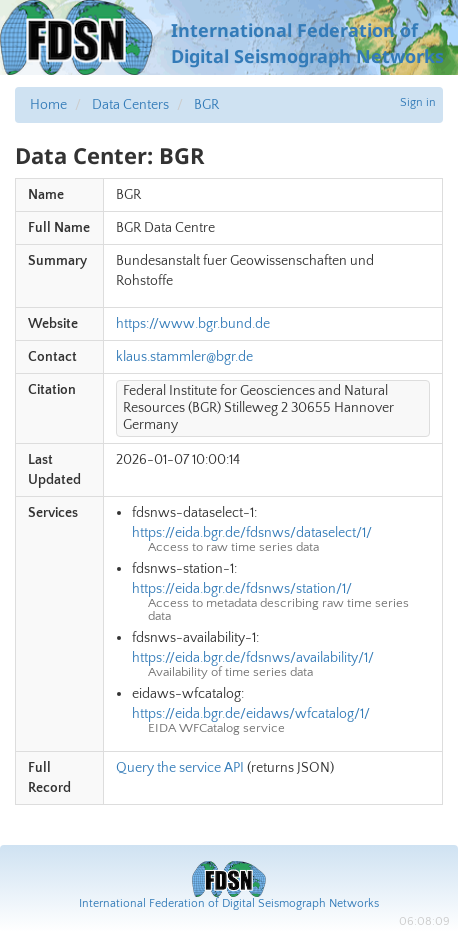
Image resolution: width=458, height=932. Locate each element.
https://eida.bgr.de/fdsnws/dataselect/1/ (252, 533)
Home (48, 105)
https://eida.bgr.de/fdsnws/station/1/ (242, 589)
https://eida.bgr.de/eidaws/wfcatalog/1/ (251, 714)
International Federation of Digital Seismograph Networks (229, 903)
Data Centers (130, 105)
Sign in (418, 102)
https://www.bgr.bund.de (193, 324)
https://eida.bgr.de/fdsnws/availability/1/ (253, 658)
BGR (206, 105)
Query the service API (180, 768)
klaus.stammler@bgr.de (184, 357)
